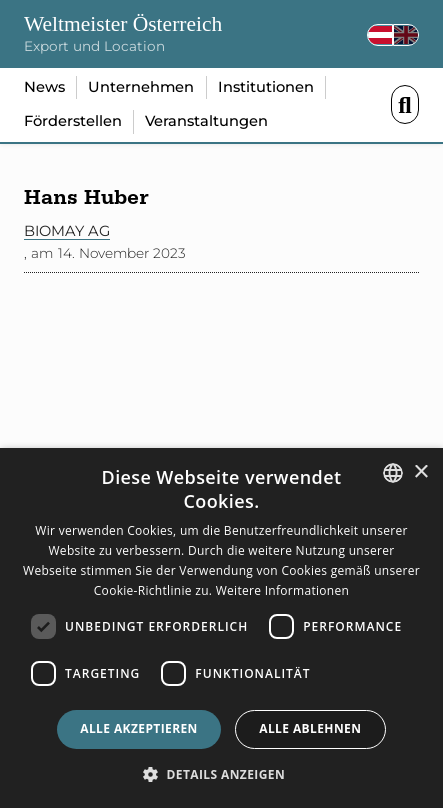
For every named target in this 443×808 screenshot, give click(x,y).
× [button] (420, 472)
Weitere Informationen (283, 590)
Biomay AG (67, 231)
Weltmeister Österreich (123, 24)
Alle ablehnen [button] (310, 728)
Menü (405, 104)
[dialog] (221, 628)
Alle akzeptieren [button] (139, 728)
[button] (221, 774)
